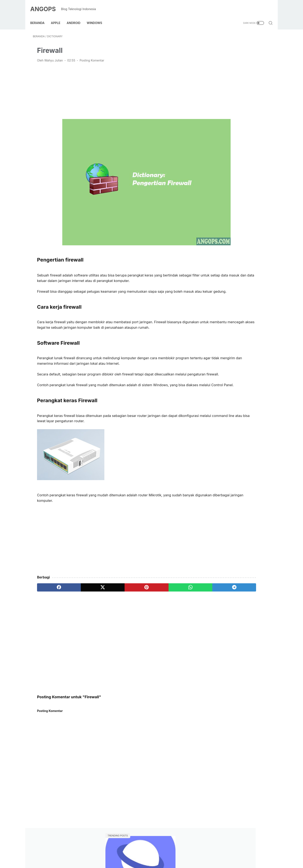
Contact (120, 852)
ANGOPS (46, 5)
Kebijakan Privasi (167, 852)
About (105, 852)
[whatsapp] (143, 603)
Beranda (40, 17)
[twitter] (82, 603)
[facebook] (52, 603)
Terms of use (193, 852)
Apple (58, 17)
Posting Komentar (92, 57)
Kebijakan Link (140, 852)
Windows (97, 17)
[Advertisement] (112, 87)
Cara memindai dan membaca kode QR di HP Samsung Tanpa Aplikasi (235, 79)
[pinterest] (112, 603)
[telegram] (173, 603)
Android (76, 17)
